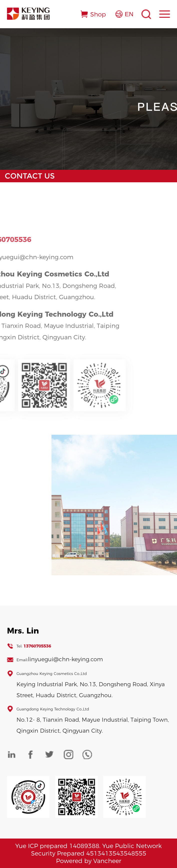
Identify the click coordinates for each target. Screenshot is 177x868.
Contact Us (30, 176)
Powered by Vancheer (89, 861)
